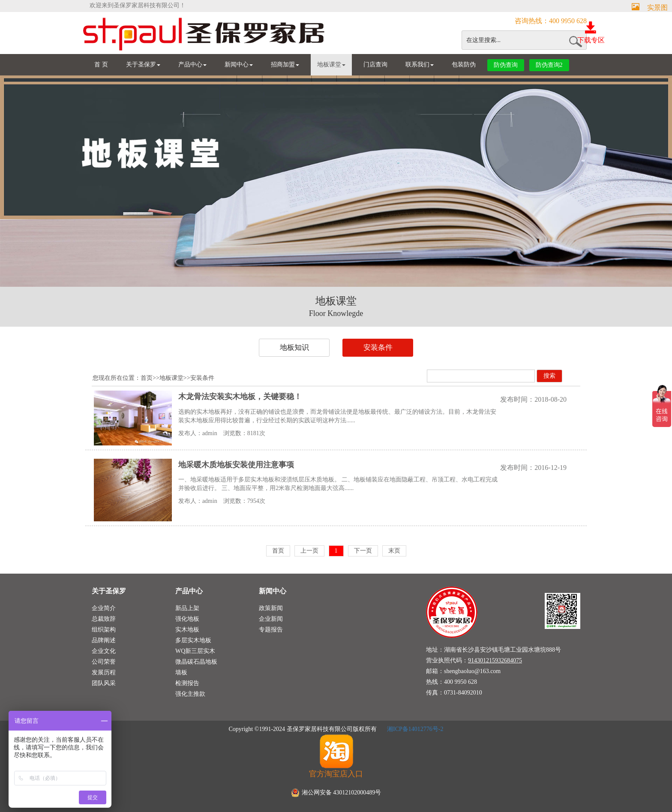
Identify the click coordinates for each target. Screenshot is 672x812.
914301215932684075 (495, 660)
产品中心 (192, 65)
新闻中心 (239, 65)
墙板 (181, 672)
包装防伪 (464, 65)
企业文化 (104, 651)
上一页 (309, 551)
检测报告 (187, 683)
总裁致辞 (104, 619)
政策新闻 (271, 608)
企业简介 (104, 608)
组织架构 (104, 630)
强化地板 (187, 619)
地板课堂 (331, 65)
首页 (147, 378)
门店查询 (375, 65)
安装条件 (378, 347)
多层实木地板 (193, 640)
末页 (394, 551)
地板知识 (294, 347)
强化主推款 (190, 694)
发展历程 (104, 672)
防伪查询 (506, 65)
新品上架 (187, 608)
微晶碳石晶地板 (196, 662)
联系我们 (420, 65)
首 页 (101, 65)
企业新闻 (271, 619)
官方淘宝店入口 (336, 756)
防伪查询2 (549, 65)
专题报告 (271, 630)
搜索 (549, 376)
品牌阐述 (104, 640)
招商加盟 (285, 65)
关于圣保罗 (143, 65)
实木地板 (187, 630)
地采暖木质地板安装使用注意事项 (236, 465)
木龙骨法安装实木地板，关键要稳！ (240, 397)
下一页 (363, 551)
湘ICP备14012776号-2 (415, 729)
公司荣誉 (104, 662)
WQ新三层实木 (195, 651)
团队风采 (104, 683)
